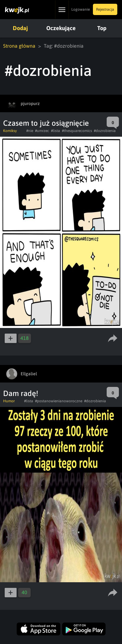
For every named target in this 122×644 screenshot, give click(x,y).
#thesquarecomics (77, 131)
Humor (9, 401)
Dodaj (20, 28)
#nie (30, 131)
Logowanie (81, 9)
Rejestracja (105, 9)
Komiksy (10, 131)
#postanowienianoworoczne (59, 401)
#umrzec (42, 131)
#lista (56, 131)
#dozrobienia (105, 131)
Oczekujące (61, 28)
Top (102, 28)
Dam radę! (21, 393)
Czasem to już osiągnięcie (46, 123)
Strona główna (19, 46)
